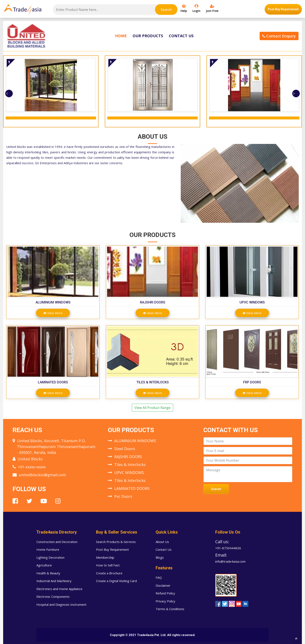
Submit (216, 489)
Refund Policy (165, 593)
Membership (105, 557)
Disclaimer (163, 585)
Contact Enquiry (279, 36)
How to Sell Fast (108, 565)
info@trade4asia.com (230, 561)
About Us (162, 542)
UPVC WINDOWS (252, 302)
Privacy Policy (165, 601)
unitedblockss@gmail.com (42, 475)
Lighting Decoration (50, 557)
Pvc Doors (123, 496)
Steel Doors (125, 449)
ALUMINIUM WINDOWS (53, 302)
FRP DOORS (252, 382)
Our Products (148, 36)
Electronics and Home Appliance (59, 589)
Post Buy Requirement (283, 9)
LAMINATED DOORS (53, 382)
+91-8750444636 (228, 548)
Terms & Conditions (170, 609)
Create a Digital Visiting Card (116, 581)
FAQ (159, 577)
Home (121, 36)
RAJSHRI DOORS (153, 302)
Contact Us (181, 36)
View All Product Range (152, 408)
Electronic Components (53, 597)
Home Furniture (48, 549)
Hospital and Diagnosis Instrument (61, 604)
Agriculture (44, 565)
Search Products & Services (116, 542)
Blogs (160, 557)
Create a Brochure (109, 573)
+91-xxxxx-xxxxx (32, 467)
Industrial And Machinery (54, 581)
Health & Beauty (48, 573)
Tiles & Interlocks (153, 382)
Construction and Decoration (57, 542)
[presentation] (9, 93)
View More (53, 313)
